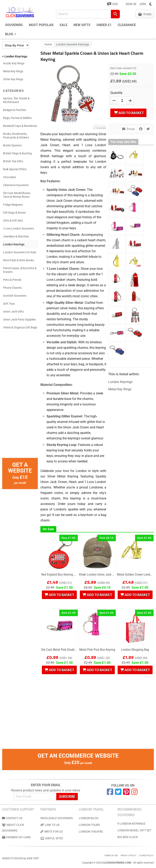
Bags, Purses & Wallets (17, 118)
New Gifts (82, 25)
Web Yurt (33, 858)
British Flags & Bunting (17, 153)
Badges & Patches (15, 110)
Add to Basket (129, 113)
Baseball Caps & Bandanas (20, 126)
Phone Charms (12, 288)
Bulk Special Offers (15, 169)
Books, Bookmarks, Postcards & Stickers (16, 136)
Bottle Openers (12, 145)
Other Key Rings (13, 79)
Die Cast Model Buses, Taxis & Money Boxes (17, 195)
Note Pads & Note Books (18, 260)
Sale (63, 25)
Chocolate (9, 177)
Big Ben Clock (128, 837)
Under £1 (104, 25)
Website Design (12, 858)
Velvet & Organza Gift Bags (20, 327)
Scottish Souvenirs (15, 296)
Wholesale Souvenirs (57, 818)
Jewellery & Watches (16, 236)
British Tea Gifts (13, 161)
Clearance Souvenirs (16, 185)
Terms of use (111, 855)
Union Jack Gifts (13, 312)
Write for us (51, 832)
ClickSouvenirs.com (117, 863)
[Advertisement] (20, 397)
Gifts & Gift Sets (13, 221)
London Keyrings (14, 244)
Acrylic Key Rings (14, 63)
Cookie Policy (146, 855)
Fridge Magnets (13, 205)
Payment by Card (16, 837)
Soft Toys (9, 304)
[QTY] (122, 100)
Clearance (127, 25)
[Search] (115, 14)
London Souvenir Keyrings (73, 44)
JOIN (142, 4)
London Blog (89, 818)
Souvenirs (14, 25)
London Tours (89, 825)
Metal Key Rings (13, 71)
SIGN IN (131, 4)
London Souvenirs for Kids (20, 252)
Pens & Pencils (12, 280)
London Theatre (91, 832)
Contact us (12, 818)
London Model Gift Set (134, 830)
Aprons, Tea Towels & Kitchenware (16, 100)
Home (48, 44)
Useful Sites (52, 838)
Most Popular (41, 25)
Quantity (116, 93)
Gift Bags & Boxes (14, 213)
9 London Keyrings (131, 824)
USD (112, 4)
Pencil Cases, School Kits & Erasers (20, 270)
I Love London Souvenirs (18, 228)
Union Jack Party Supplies (19, 319)
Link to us (50, 825)
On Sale (48, 529)
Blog (11, 34)
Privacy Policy (128, 855)
